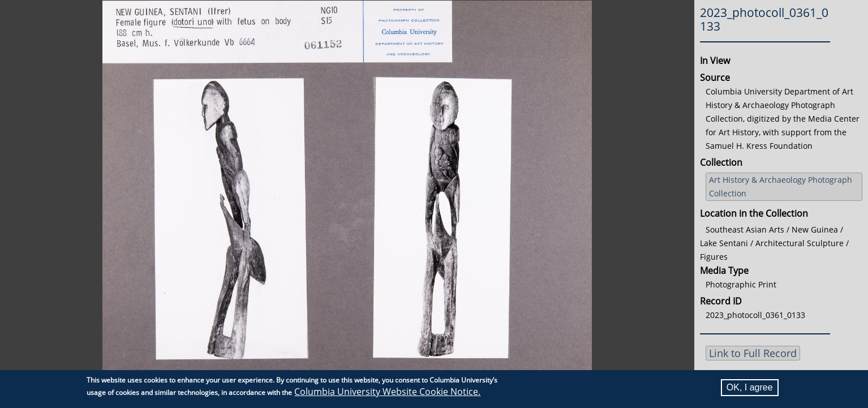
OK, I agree (750, 387)
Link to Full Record (753, 353)
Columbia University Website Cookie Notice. (387, 392)
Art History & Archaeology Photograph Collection (781, 186)
